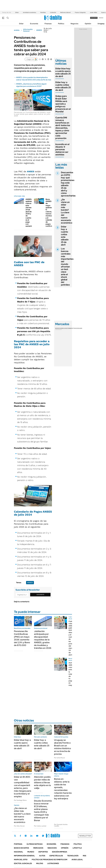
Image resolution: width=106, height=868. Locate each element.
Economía (34, 24)
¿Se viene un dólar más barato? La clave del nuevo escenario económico (67, 211)
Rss (84, 856)
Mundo (31, 852)
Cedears (79, 328)
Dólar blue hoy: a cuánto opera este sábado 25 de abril (63, 72)
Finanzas (48, 24)
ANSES (39, 30)
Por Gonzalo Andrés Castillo (61, 825)
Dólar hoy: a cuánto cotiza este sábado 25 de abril (63, 86)
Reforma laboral (65, 12)
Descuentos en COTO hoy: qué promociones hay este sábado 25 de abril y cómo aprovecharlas (68, 184)
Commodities (71, 328)
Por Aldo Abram (19, 826)
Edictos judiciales (23, 863)
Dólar (17, 12)
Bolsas (64, 328)
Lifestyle (77, 848)
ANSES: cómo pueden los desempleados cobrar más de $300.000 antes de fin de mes (34, 79)
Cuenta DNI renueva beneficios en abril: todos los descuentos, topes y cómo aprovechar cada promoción (63, 128)
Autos (42, 856)
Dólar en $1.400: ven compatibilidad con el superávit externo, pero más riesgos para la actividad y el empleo (23, 787)
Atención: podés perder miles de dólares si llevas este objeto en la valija (42, 782)
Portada (18, 844)
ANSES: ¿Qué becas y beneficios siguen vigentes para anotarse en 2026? (31, 85)
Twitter (15, 836)
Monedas (58, 328)
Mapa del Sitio (21, 860)
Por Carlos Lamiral (40, 826)
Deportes (43, 852)
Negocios (74, 24)
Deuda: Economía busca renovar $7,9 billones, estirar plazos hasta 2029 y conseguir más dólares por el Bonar (43, 811)
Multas (40, 863)
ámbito (17, 30)
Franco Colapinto (80, 12)
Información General (28, 30)
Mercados (38, 848)
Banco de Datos (21, 848)
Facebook (20, 836)
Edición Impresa (60, 852)
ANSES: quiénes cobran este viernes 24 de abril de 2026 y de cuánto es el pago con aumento (29, 213)
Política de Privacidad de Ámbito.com (50, 860)
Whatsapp (43, 836)
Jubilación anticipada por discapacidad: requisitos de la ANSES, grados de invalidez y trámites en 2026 (43, 640)
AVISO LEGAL (77, 860)
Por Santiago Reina (20, 800)
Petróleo (43, 12)
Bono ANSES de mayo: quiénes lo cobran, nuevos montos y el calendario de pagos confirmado (50, 213)
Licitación (53, 12)
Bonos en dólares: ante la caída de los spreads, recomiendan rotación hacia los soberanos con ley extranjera (63, 789)
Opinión (88, 24)
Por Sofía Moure (59, 758)
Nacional (19, 852)
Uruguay (101, 24)
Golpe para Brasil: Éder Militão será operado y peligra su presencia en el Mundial (63, 104)
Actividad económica (30, 12)
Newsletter (85, 836)
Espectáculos (56, 856)
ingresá (101, 18)
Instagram (26, 836)
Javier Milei (93, 12)
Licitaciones (53, 863)
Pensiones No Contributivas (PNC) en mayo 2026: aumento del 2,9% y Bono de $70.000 (22, 638)
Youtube (37, 836)
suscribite (94, 18)
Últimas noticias (35, 844)
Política (61, 24)
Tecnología (73, 856)
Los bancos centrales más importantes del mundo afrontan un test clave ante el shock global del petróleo (67, 267)
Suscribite (40, 595)
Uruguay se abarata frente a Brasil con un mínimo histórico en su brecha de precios (62, 747)
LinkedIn (31, 836)
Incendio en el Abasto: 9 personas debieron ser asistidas (62, 149)
